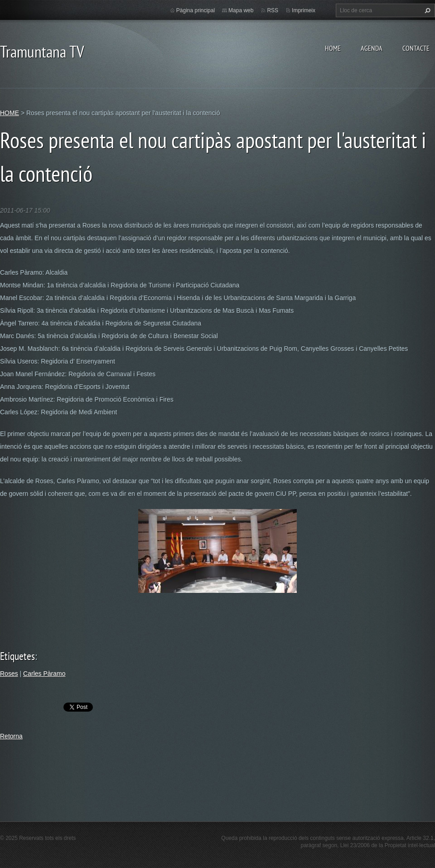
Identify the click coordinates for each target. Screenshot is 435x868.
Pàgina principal (196, 10)
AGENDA (372, 48)
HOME (333, 48)
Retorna (11, 736)
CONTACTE (416, 48)
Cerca (426, 10)
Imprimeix (304, 10)
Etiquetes (17, 656)
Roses (9, 674)
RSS (273, 10)
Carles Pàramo (44, 674)
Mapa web (241, 10)
